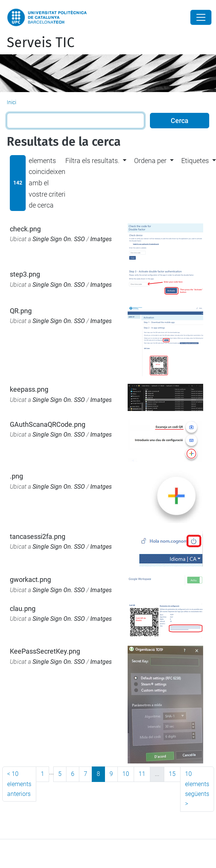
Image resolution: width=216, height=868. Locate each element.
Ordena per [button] (150, 161)
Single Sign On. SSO (59, 239)
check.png (25, 229)
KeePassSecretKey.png (45, 651)
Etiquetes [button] (195, 161)
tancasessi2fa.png (38, 536)
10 (126, 774)
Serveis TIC (41, 43)
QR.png (21, 311)
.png (16, 476)
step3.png (25, 274)
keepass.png (29, 389)
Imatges (101, 239)
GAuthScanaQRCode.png (48, 424)
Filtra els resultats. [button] (92, 161)
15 (172, 774)
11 (142, 774)
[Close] (201, 17)
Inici (12, 102)
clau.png (23, 609)
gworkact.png (30, 579)
